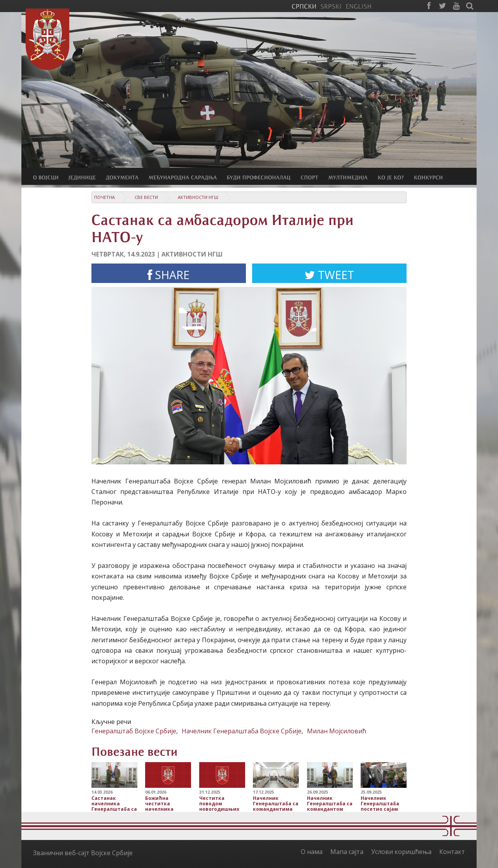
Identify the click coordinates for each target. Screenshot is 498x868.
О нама (312, 852)
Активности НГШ (198, 197)
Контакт (452, 852)
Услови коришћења (401, 852)
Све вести (146, 197)
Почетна (104, 197)
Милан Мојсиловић (337, 731)
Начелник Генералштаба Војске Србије (242, 731)
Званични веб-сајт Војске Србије (83, 853)
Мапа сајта (347, 852)
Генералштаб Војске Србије (134, 731)
